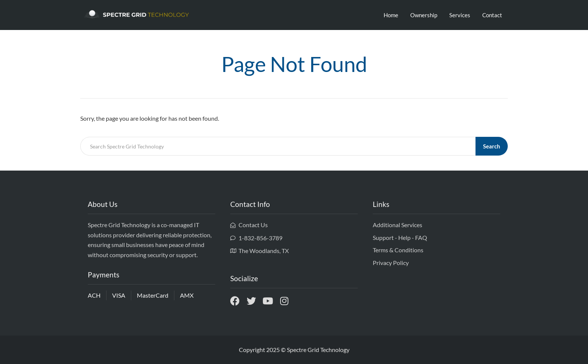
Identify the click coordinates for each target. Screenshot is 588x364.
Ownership (424, 15)
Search (492, 146)
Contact (492, 15)
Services (460, 15)
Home (391, 15)
